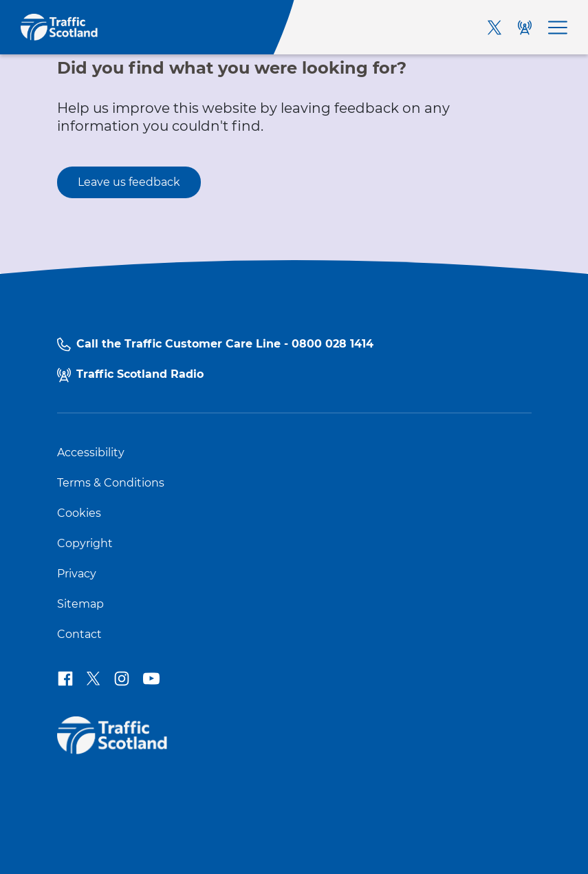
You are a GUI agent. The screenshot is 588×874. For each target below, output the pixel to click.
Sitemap (80, 604)
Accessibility (91, 453)
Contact (79, 635)
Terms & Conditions (111, 483)
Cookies (79, 513)
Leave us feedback (129, 182)
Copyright (85, 544)
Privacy (77, 574)
